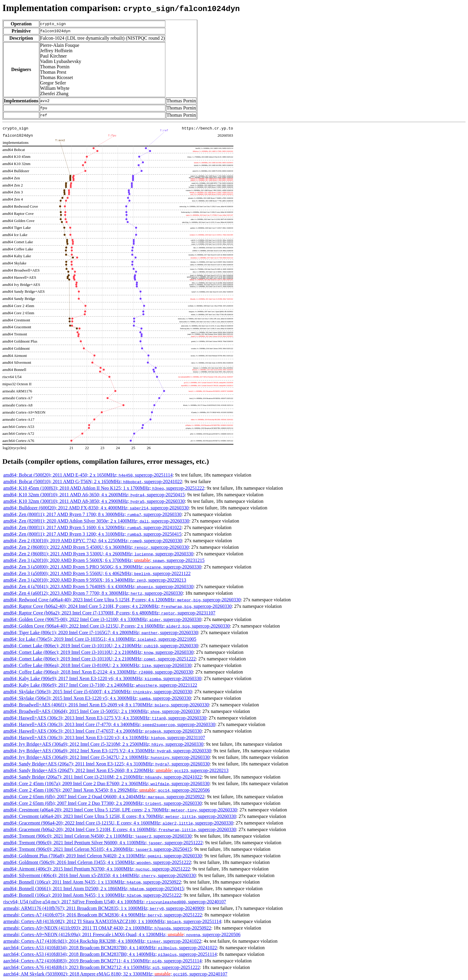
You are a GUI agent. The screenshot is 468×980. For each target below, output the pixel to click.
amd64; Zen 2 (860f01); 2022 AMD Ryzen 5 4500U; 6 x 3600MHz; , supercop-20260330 (96, 547)
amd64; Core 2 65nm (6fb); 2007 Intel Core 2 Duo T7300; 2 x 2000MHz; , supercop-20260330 (103, 803)
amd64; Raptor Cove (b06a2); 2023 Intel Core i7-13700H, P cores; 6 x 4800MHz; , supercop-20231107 (109, 613)
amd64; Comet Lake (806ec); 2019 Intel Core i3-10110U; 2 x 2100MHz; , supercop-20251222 (100, 659)
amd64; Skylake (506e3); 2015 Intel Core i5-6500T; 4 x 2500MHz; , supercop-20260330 (98, 692)
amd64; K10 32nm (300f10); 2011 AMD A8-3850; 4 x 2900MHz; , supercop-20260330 (94, 501)
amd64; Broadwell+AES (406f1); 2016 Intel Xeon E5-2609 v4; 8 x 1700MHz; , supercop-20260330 (106, 705)
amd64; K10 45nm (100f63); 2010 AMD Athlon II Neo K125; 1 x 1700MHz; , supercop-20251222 (104, 488)
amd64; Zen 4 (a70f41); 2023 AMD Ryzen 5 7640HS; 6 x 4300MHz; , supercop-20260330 (98, 587)
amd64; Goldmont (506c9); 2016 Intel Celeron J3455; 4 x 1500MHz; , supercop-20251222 (97, 862)
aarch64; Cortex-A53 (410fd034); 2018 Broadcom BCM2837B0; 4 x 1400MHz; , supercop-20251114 (110, 954)
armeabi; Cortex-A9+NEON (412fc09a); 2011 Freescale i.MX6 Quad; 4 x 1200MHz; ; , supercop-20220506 (122, 934)
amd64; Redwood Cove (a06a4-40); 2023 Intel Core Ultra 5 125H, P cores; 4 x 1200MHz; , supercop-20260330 (122, 600)
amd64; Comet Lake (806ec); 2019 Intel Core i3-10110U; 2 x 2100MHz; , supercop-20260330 (101, 646)
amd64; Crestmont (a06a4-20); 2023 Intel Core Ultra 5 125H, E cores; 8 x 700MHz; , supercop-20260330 (120, 816)
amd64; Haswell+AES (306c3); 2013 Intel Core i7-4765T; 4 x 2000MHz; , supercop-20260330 (102, 731)
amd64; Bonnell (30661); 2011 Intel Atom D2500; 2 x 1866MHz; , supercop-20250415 (94, 889)
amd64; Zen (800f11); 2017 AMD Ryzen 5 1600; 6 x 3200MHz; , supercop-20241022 (92, 527)
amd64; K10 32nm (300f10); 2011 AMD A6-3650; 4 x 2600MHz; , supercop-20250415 (94, 495)
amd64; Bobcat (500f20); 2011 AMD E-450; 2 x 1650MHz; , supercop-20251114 (88, 475)
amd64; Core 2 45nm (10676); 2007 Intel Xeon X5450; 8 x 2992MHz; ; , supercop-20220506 (107, 790)
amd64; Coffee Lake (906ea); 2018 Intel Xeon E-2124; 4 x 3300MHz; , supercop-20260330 (98, 672)
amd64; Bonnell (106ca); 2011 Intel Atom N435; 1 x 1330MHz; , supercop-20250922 (92, 882)
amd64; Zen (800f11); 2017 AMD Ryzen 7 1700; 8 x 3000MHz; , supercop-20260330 (92, 514)
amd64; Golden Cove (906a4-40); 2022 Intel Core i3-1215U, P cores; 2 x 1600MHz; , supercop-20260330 (117, 626)
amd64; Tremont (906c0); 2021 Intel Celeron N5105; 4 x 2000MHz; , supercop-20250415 (97, 849)
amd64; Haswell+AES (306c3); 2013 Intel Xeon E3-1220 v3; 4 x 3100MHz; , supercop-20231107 (104, 738)
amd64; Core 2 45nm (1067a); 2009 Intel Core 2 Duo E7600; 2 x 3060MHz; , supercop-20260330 (106, 783)
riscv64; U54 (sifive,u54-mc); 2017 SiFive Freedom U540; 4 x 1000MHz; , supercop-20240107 (115, 902)
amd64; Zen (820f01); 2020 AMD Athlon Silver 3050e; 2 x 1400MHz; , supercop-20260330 (96, 521)
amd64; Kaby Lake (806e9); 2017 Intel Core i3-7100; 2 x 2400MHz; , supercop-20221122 (100, 685)
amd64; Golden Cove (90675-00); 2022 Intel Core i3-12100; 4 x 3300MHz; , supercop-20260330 (102, 619)
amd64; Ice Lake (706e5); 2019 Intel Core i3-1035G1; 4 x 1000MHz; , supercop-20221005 (100, 639)
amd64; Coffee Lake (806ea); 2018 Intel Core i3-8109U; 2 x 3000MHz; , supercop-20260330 (97, 665)
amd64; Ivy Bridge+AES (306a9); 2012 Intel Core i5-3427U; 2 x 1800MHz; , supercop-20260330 (106, 757)
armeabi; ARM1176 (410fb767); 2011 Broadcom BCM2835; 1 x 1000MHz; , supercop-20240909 (104, 908)
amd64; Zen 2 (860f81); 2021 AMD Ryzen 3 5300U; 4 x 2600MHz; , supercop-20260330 (98, 554)
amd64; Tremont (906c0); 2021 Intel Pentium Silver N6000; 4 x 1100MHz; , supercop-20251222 (103, 843)
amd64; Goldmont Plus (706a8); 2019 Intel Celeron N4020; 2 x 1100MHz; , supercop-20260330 (103, 856)
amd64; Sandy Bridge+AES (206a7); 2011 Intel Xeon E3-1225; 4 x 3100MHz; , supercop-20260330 (106, 764)
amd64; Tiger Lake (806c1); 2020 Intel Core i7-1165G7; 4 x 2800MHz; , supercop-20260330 (101, 632)
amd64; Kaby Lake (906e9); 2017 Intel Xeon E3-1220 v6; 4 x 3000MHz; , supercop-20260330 (102, 678)
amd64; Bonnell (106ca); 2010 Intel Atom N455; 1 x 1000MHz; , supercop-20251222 (92, 895)
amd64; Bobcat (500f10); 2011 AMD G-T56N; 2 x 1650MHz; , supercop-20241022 (93, 481)
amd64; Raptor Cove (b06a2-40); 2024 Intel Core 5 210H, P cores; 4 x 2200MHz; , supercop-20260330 (117, 606)
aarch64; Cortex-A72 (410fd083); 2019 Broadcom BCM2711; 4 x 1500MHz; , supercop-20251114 (102, 961)
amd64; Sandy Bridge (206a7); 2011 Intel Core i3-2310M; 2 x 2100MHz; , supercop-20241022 (103, 777)
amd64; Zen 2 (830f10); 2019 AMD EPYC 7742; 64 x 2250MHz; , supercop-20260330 (93, 541)
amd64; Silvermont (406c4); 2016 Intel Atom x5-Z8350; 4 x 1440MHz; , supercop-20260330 (100, 875)
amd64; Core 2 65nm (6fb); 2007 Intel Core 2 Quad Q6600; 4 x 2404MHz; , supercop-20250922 (104, 797)
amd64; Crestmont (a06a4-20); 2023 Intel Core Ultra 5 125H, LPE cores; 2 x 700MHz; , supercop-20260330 (120, 810)
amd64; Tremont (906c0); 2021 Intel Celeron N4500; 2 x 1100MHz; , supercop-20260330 (97, 836)
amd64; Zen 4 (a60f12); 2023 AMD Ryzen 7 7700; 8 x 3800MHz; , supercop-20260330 (93, 593)
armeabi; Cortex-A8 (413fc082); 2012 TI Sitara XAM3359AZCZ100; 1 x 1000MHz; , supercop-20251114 (112, 921)
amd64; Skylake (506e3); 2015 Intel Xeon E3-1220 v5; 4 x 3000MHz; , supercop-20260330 (97, 698)
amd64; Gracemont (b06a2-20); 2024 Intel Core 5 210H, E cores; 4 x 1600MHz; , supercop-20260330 (120, 829)
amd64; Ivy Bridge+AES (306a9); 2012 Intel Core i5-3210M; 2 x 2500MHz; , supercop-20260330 (103, 744)
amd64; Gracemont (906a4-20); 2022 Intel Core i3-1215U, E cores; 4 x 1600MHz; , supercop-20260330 (118, 823)
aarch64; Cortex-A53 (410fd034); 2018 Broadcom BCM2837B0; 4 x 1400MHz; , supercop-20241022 (110, 948)
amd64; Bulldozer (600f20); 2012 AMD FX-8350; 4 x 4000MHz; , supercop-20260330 (96, 508)
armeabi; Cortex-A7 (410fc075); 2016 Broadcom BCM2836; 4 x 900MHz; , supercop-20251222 (103, 915)
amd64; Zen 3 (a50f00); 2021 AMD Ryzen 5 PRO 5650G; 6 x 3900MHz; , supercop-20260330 (102, 567)
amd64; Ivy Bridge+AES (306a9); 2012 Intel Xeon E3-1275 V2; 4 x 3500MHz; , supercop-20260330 (107, 751)
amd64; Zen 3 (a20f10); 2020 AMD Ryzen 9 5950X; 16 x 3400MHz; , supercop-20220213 (95, 580)
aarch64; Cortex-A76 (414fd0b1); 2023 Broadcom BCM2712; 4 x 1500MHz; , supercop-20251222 (101, 967)
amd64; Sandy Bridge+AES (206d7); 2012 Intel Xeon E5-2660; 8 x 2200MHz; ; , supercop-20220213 (116, 770)
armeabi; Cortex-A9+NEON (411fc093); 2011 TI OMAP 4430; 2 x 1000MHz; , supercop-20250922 (107, 928)
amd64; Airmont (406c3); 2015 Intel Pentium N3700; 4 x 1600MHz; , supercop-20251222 (97, 869)
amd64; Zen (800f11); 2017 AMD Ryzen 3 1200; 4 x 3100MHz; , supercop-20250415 (92, 534)
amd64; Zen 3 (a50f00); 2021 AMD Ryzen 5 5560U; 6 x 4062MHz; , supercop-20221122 (97, 573)
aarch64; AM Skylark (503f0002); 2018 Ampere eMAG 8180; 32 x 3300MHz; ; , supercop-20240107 (115, 974)
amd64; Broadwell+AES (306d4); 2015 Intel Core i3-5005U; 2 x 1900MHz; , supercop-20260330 (102, 711)
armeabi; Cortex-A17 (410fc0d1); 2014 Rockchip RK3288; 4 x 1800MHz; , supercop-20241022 (102, 941)
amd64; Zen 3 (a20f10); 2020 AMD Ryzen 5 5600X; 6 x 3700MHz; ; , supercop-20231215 (104, 560)
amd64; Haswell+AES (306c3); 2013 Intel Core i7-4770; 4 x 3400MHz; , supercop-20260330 (109, 724)
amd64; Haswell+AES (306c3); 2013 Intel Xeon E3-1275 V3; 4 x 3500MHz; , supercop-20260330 (105, 718)
